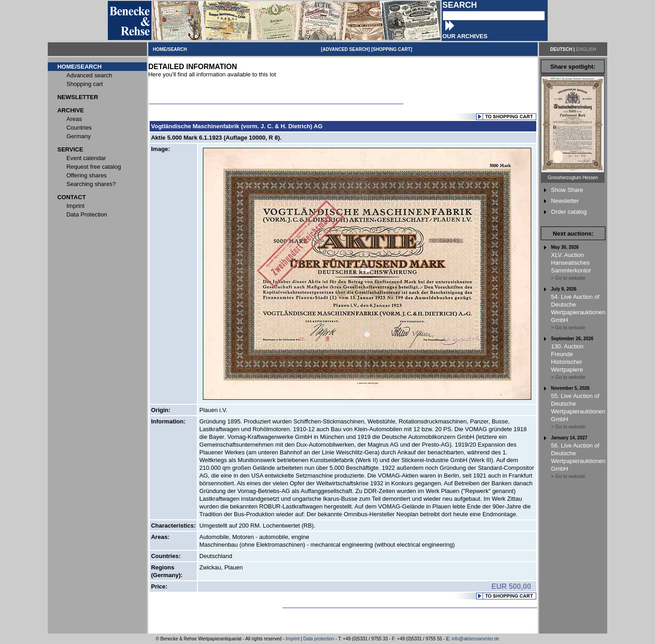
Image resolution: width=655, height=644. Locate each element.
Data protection (319, 639)
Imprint (293, 639)
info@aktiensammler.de (476, 639)
